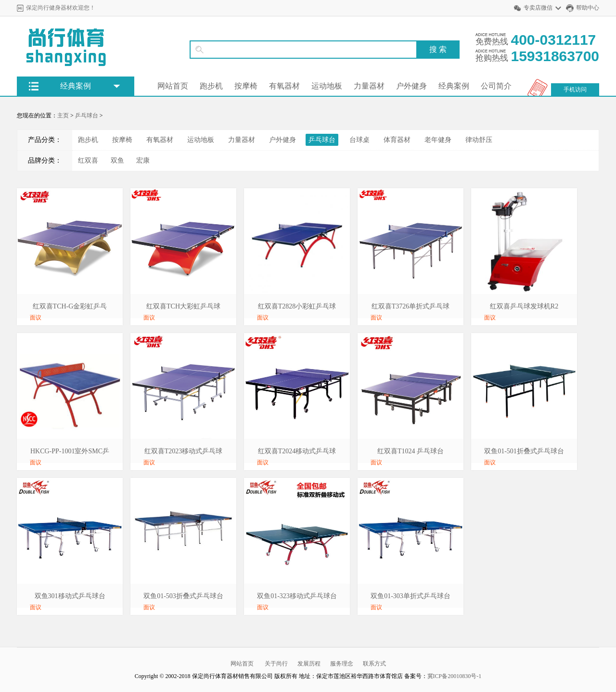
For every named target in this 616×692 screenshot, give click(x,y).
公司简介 (496, 86)
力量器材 (369, 86)
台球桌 (359, 140)
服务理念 (342, 664)
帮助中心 (588, 8)
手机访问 (575, 90)
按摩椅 (246, 86)
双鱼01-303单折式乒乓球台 (411, 596)
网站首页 (173, 86)
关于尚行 (276, 664)
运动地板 (327, 86)
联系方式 (374, 664)
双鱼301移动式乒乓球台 (70, 596)
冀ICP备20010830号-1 (455, 676)
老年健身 (438, 140)
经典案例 (454, 86)
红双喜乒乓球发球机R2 (524, 306)
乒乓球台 (87, 115)
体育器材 (397, 140)
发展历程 (309, 664)
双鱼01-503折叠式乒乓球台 (183, 596)
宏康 (143, 160)
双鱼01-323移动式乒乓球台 (297, 596)
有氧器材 (284, 86)
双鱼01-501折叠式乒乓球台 (524, 451)
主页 (63, 115)
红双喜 (88, 160)
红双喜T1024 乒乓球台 (411, 451)
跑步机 (211, 86)
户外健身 (411, 86)
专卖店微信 (538, 8)
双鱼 (117, 160)
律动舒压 (479, 140)
